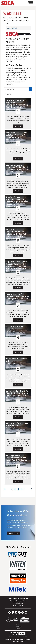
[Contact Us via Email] (26, 612)
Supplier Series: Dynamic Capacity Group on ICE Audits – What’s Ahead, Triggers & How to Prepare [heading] (18, 265)
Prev (5, 489)
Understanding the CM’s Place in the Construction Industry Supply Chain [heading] (17, 393)
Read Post (18, 126)
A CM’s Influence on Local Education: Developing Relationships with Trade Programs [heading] (17, 201)
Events (18, 629)
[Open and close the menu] (24, 3)
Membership (18, 627)
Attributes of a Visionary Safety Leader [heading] (17, 424)
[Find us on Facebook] (9, 612)
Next (31, 489)
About (18, 624)
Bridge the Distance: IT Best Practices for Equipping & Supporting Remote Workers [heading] (17, 104)
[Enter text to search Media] (16, 89)
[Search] (30, 89)
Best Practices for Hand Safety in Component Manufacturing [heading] (17, 135)
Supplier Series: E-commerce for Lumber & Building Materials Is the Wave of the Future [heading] (17, 168)
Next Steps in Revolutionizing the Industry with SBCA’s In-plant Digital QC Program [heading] (17, 233)
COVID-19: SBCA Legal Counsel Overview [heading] (15, 328)
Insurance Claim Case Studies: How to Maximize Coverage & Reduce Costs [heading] (17, 296)
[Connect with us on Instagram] (19, 612)
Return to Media (12, 28)
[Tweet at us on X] (13, 612)
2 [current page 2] (14, 489)
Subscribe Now (13, 533)
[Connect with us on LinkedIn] (16, 612)
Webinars (15, 109)
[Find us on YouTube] (23, 612)
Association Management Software (18, 635)
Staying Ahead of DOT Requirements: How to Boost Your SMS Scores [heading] (16, 458)
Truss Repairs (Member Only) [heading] (16, 360)
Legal (21, 641)
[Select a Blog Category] (18, 94)
